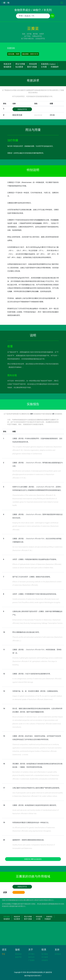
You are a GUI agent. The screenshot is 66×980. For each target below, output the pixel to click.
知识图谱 (19, 67)
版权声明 (18, 957)
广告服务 (31, 960)
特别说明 (33, 64)
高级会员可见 (22, 109)
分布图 (44, 67)
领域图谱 (7, 67)
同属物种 (55, 67)
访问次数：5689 (14, 54)
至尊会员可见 (37, 36)
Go (52, 16)
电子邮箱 (45, 954)
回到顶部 (7, 917)
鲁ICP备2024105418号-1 (33, 976)
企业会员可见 (40, 39)
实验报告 (48, 64)
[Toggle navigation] (62, 3)
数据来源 (18, 954)
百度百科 (11, 48)
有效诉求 (7, 64)
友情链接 (58, 954)
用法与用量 (20, 64)
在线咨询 (45, 960)
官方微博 (45, 957)
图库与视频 (32, 67)
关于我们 (31, 954)
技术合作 (31, 957)
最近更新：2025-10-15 (30, 54)
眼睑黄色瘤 (17, 115)
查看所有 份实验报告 (33, 859)
